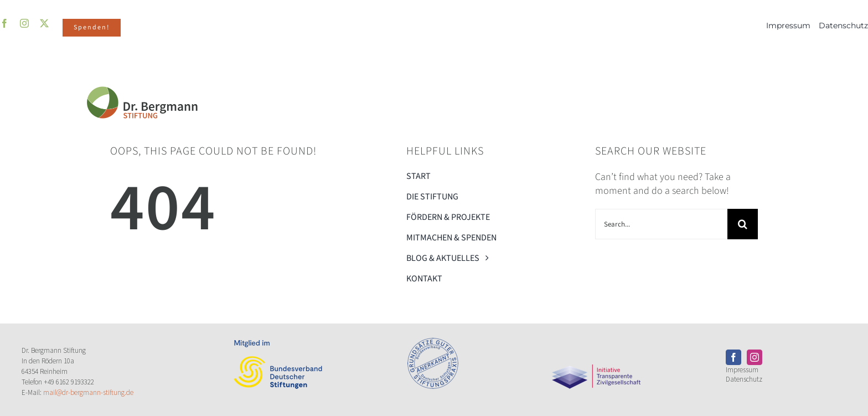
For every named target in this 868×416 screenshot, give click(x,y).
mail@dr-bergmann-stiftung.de (88, 392)
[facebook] (733, 357)
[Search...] (661, 224)
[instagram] (755, 357)
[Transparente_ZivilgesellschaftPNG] (596, 343)
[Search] (743, 224)
